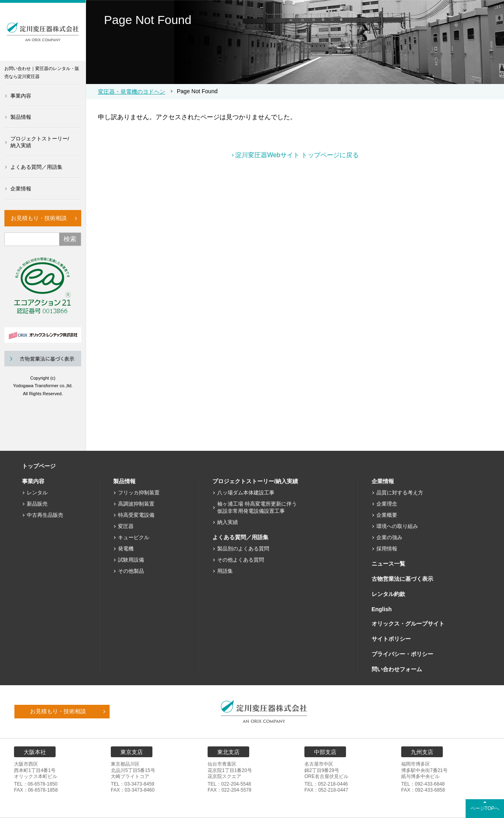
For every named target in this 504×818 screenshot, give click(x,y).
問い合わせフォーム (397, 669)
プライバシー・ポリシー (402, 654)
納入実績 (228, 522)
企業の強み (389, 537)
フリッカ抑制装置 (139, 493)
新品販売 (37, 504)
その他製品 (131, 571)
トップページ (39, 466)
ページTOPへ (485, 808)
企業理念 (387, 504)
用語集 (225, 571)
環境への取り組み (397, 526)
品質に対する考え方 (400, 493)
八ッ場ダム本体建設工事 (246, 493)
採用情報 (387, 549)
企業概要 (387, 515)
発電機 (126, 549)
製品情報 (21, 117)
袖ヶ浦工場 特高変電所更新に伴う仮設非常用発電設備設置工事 (257, 507)
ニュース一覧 (388, 564)
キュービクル (134, 537)
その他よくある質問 (241, 560)
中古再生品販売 (45, 515)
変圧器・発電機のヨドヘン (132, 92)
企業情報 (21, 189)
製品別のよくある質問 (243, 549)
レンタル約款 (388, 594)
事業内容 (21, 96)
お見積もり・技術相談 (39, 218)
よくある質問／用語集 (36, 167)
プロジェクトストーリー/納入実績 (40, 142)
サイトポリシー (391, 639)
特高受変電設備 (136, 515)
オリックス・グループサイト (408, 624)
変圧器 (126, 526)
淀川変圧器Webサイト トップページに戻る (297, 155)
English (382, 609)
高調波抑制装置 (136, 504)
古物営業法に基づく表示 (402, 579)
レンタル (37, 493)
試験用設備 (131, 560)
